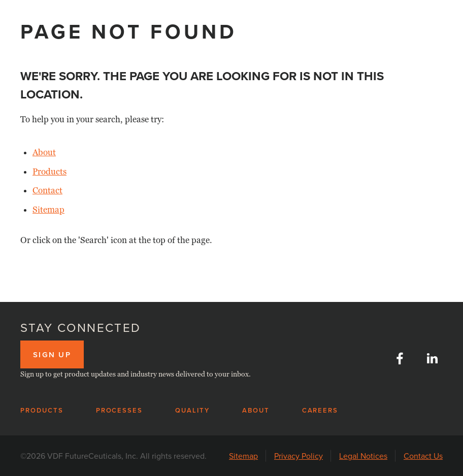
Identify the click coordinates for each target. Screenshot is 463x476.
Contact (47, 191)
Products (49, 172)
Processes (120, 410)
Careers (320, 410)
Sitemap (48, 210)
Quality (192, 410)
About (44, 152)
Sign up (52, 354)
